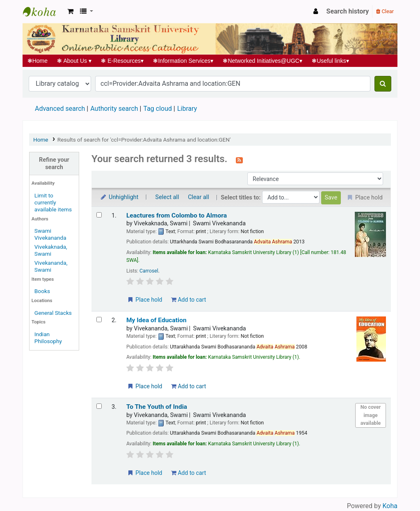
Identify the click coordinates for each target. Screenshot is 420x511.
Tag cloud (157, 109)
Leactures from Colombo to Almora (177, 215)
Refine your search (54, 163)
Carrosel (149, 271)
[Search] (383, 84)
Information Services (183, 61)
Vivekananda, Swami (51, 266)
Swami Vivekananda (50, 234)
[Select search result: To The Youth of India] (99, 406)
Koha (390, 506)
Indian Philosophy (48, 338)
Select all (167, 197)
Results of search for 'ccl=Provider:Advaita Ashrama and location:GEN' (144, 140)
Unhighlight (119, 197)
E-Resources (122, 61)
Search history (348, 11)
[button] (70, 11)
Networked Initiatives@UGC (263, 61)
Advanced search (60, 109)
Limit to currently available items (53, 202)
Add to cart (188, 300)
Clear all (199, 197)
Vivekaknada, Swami (51, 250)
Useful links (331, 61)
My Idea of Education (156, 320)
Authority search (114, 109)
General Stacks (53, 313)
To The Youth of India (157, 407)
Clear (385, 11)
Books (42, 291)
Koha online (43, 11)
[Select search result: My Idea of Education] (99, 320)
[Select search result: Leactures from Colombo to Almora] (99, 215)
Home (38, 61)
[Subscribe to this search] (239, 160)
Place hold (145, 300)
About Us (74, 61)
